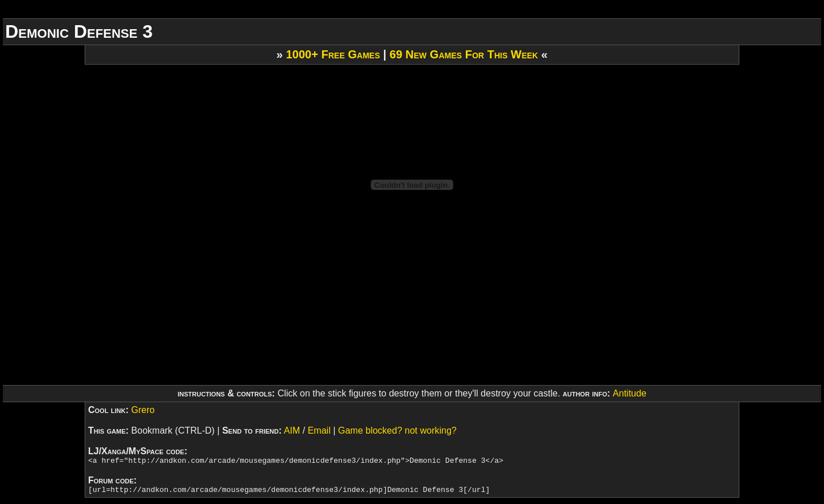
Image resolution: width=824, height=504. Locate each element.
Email (319, 430)
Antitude (630, 393)
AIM (292, 430)
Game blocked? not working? (397, 430)
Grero (143, 410)
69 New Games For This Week (464, 54)
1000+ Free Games (333, 54)
